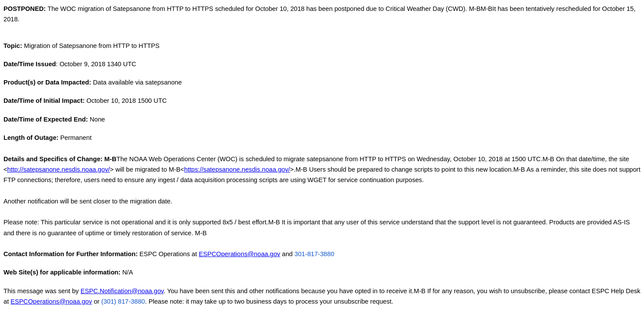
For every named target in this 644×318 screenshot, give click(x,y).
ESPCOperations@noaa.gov (240, 254)
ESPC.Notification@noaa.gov (122, 291)
